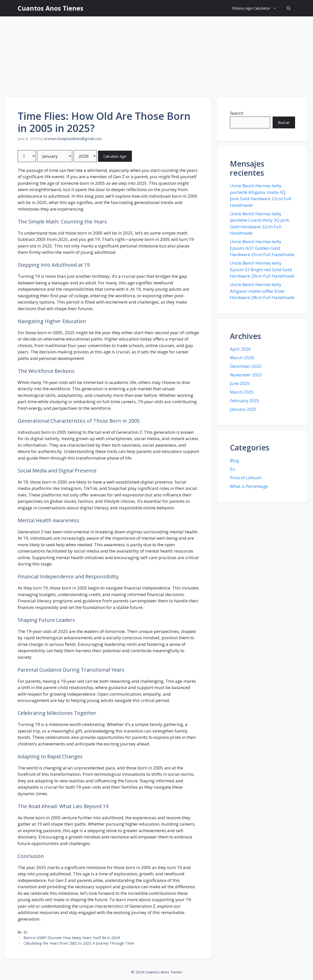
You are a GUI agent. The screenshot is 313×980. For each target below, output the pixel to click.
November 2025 (246, 375)
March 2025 (242, 392)
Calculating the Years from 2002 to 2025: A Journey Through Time (79, 943)
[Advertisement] (157, 54)
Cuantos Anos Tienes (51, 8)
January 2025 (243, 409)
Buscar (284, 122)
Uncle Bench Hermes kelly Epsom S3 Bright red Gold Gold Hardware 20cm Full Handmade (262, 269)
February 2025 (245, 401)
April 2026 (240, 349)
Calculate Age (115, 156)
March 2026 (242, 358)
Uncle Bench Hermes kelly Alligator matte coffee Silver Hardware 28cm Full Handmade (262, 291)
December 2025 (246, 366)
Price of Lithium (246, 478)
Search (237, 113)
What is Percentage (249, 486)
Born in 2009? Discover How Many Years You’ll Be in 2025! (72, 938)
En (26, 932)
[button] (289, 8)
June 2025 (240, 383)
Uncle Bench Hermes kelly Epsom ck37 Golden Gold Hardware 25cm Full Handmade (262, 248)
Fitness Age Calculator (257, 8)
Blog (234, 460)
